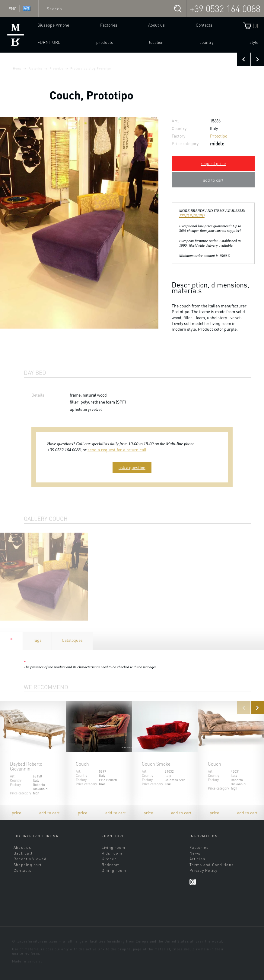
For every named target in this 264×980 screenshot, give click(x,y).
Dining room (114, 870)
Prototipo (56, 68)
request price (213, 163)
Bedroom (111, 865)
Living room (114, 847)
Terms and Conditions (212, 865)
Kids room (112, 853)
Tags (37, 640)
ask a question (132, 467)
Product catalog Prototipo (91, 68)
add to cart (213, 180)
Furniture (49, 42)
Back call (23, 853)
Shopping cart (28, 865)
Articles (197, 859)
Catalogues (72, 640)
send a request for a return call (117, 449)
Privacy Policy (203, 870)
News (195, 853)
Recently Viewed (30, 859)
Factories (109, 25)
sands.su (35, 961)
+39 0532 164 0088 (225, 8)
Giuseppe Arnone (53, 25)
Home (17, 68)
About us (156, 25)
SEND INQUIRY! (192, 216)
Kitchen (109, 859)
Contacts (204, 25)
